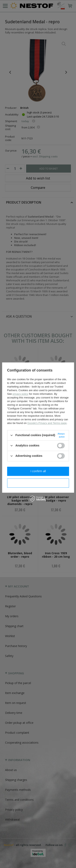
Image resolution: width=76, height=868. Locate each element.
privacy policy (20, 394)
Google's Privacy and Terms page (47, 423)
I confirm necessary (38, 483)
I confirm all (38, 471)
